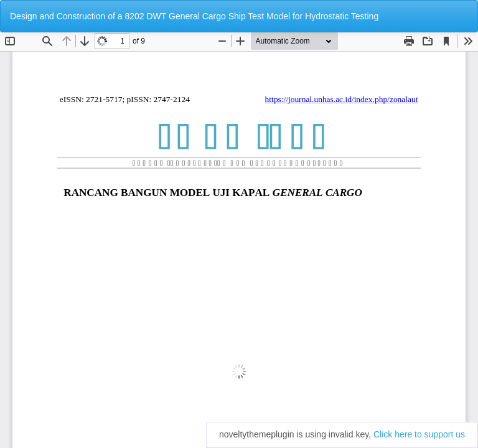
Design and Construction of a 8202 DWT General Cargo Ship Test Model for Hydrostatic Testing (194, 16)
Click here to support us (419, 434)
